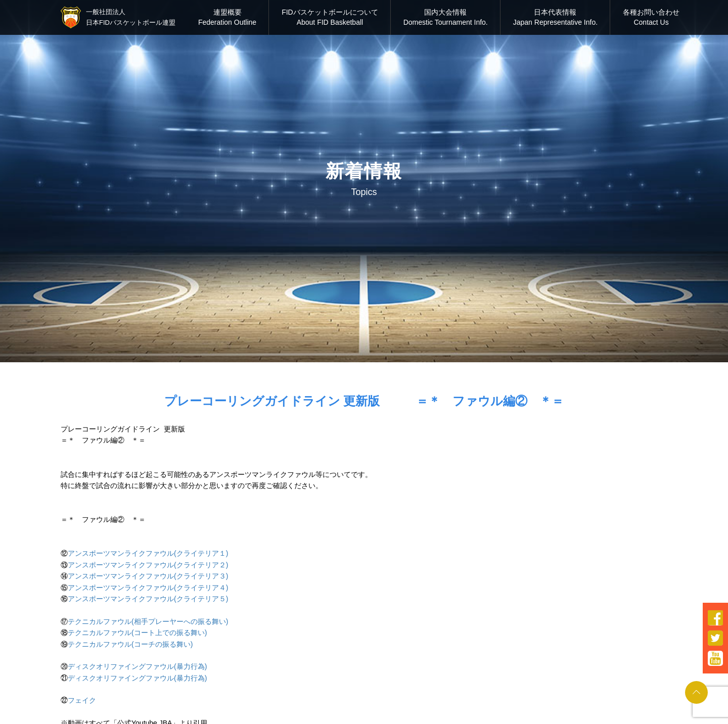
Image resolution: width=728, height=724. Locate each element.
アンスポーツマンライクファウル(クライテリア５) (148, 599)
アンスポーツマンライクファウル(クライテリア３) (148, 576)
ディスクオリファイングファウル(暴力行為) (137, 666)
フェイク (82, 700)
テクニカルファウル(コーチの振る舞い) (130, 644)
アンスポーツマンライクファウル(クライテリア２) (148, 565)
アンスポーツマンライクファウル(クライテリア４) (148, 588)
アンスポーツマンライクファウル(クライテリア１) (148, 553)
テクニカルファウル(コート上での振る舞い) (137, 633)
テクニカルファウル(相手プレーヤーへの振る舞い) (148, 621)
